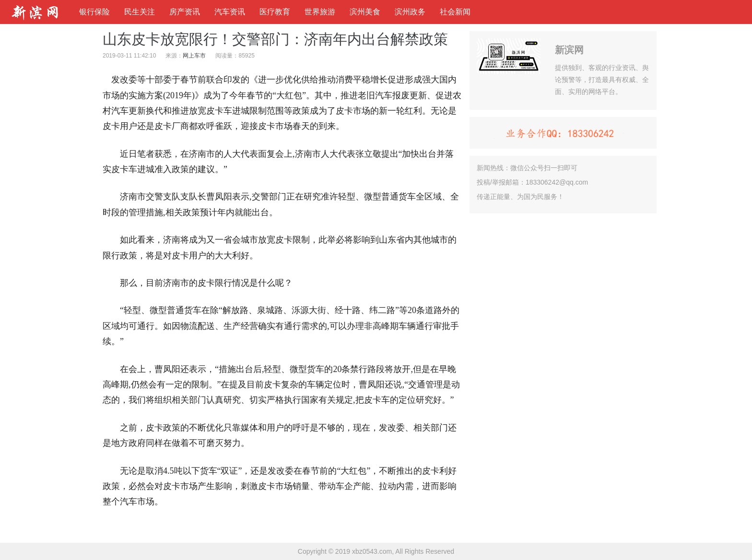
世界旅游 (320, 12)
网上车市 (194, 56)
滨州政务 (410, 12)
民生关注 (140, 12)
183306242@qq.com (557, 182)
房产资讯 (185, 12)
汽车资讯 (230, 12)
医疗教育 (275, 12)
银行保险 (94, 12)
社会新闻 (455, 12)
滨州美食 (365, 12)
